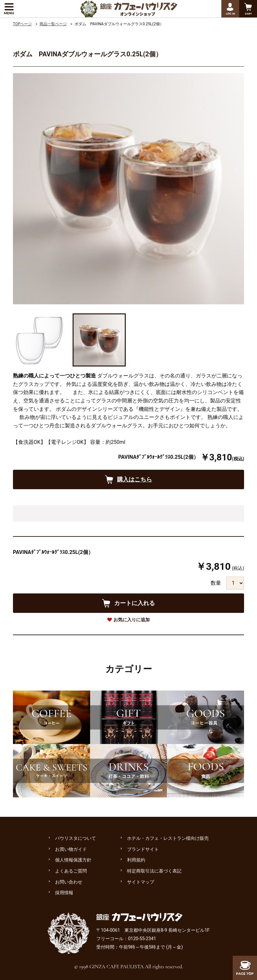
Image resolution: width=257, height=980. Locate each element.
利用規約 (136, 860)
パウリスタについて (76, 838)
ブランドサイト (143, 849)
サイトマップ (141, 882)
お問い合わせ (69, 882)
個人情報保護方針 (73, 860)
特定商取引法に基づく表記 (154, 871)
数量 (216, 583)
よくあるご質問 (71, 871)
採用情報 (64, 893)
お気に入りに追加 (132, 620)
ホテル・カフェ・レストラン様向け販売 (168, 838)
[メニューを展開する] (9, 9)
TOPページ (23, 24)
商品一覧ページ (53, 24)
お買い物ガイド (71, 849)
